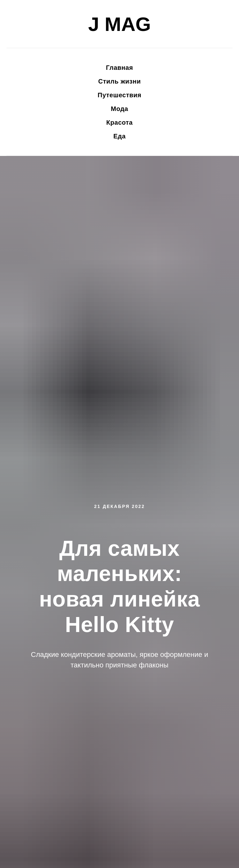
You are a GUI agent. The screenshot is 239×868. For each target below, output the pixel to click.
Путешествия (119, 95)
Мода (119, 109)
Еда (119, 136)
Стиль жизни (119, 81)
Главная (119, 68)
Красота (119, 122)
